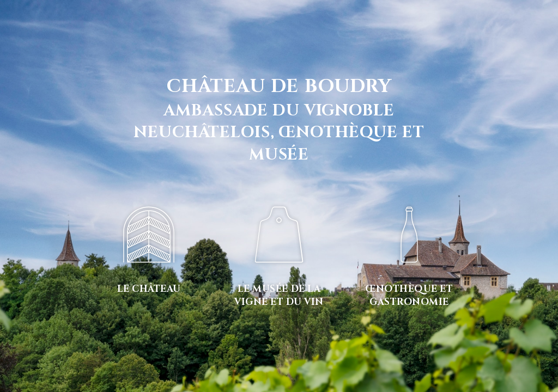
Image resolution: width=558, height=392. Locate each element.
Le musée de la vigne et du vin (279, 295)
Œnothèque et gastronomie (409, 295)
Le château (149, 289)
